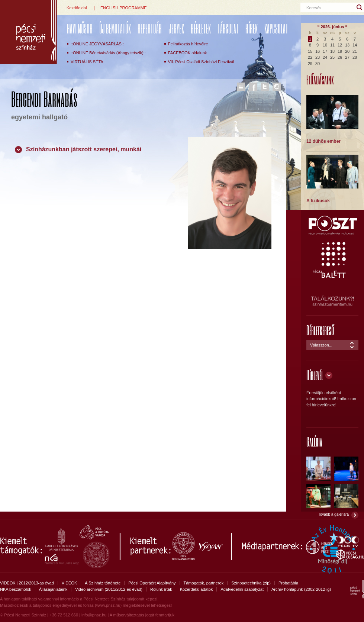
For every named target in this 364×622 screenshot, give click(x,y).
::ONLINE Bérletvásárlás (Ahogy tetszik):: (108, 53)
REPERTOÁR (150, 28)
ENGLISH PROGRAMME (124, 8)
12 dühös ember (323, 141)
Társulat (228, 28)
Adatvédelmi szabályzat (242, 589)
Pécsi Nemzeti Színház (28, 32)
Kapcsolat (276, 28)
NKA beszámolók (16, 589)
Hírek (252, 28)
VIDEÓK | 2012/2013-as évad (27, 583)
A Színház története (103, 583)
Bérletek (201, 28)
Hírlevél (315, 375)
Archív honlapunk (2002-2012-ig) (301, 589)
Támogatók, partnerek (204, 583)
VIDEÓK (70, 583)
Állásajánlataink (53, 589)
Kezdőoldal (77, 8)
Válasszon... (321, 345)
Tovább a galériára (334, 514)
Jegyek (176, 28)
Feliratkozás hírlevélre (188, 44)
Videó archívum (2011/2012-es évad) (109, 589)
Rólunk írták (161, 589)
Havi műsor (80, 28)
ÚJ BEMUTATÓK (115, 28)
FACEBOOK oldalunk (188, 53)
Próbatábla (288, 583)
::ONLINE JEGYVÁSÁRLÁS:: (97, 44)
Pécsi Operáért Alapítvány (152, 583)
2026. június (333, 27)
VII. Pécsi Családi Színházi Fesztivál (201, 62)
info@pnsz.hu (94, 615)
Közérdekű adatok (197, 589)
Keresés (314, 8)
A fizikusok (318, 201)
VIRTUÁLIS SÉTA (87, 62)
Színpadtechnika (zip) (251, 583)
